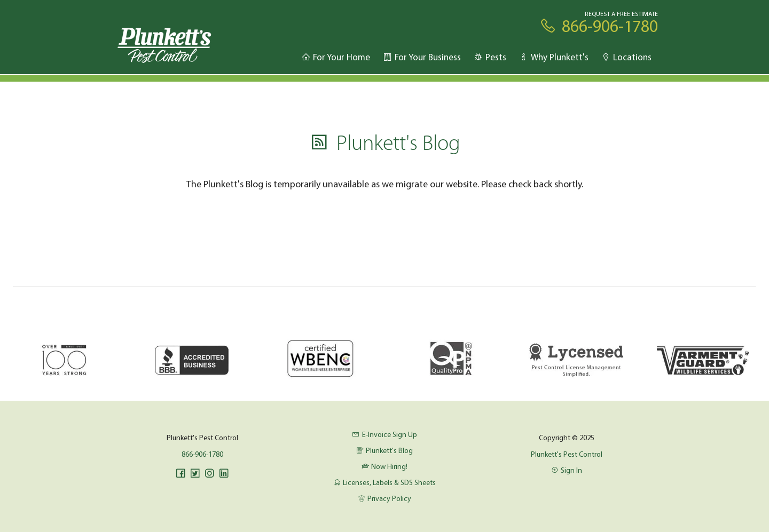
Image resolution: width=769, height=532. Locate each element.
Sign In (567, 470)
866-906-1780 (202, 454)
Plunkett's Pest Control (567, 454)
